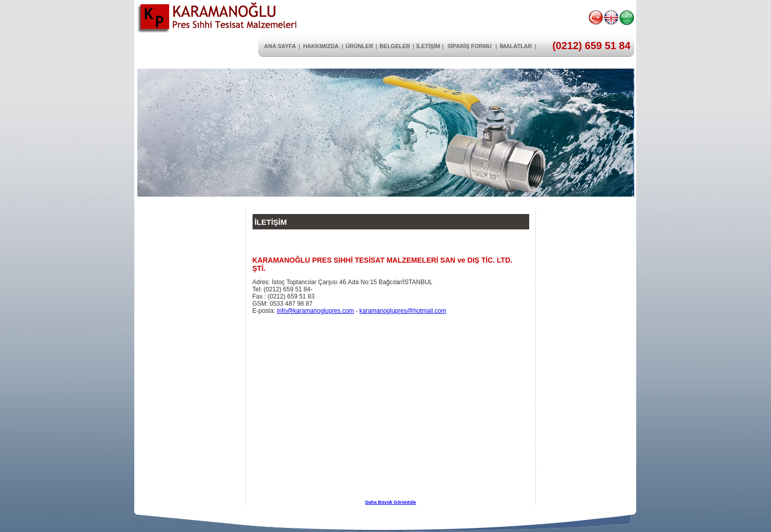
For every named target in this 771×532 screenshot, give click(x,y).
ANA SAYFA (280, 46)
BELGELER (395, 46)
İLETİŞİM (428, 46)
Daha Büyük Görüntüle (391, 502)
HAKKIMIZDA (321, 46)
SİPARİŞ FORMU (470, 46)
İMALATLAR (516, 46)
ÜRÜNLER (360, 46)
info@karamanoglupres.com (316, 311)
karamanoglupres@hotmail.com (403, 311)
